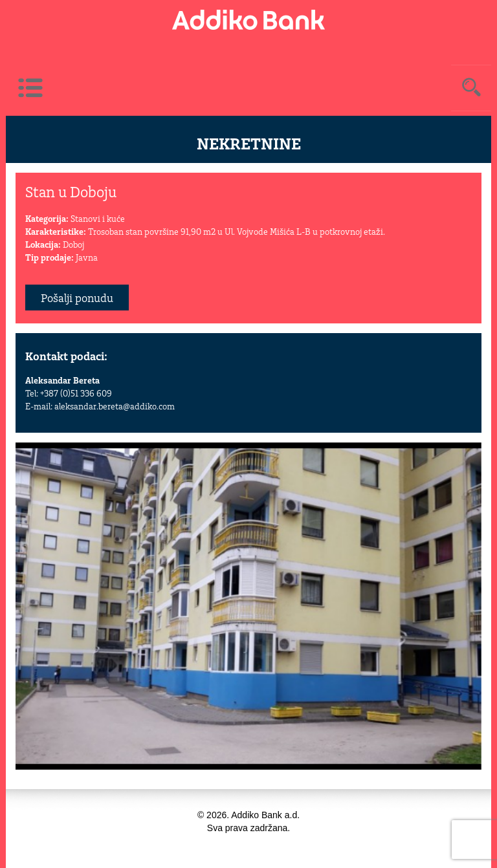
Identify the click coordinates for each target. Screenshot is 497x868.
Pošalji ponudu (77, 299)
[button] (470, 454)
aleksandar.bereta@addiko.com (115, 407)
